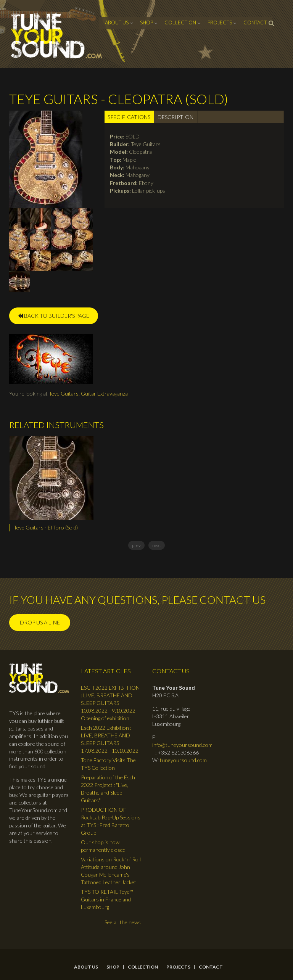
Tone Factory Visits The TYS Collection (108, 764)
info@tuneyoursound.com (182, 745)
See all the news (123, 922)
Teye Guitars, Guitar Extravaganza (88, 393)
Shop (146, 23)
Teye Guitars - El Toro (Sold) (46, 527)
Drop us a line (40, 622)
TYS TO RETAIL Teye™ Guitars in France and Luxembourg (107, 899)
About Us (117, 23)
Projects (220, 23)
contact (255, 23)
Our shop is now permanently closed (103, 846)
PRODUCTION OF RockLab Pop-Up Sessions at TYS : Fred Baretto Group (111, 821)
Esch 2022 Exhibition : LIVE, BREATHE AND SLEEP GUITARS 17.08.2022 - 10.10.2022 (110, 739)
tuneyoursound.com (183, 760)
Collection (180, 23)
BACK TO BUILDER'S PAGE (54, 316)
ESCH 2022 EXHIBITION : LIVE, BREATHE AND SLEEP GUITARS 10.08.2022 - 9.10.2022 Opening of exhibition (110, 703)
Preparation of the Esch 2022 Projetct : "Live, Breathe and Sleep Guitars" (108, 789)
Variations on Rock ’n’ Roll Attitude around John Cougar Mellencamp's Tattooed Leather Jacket (111, 871)
